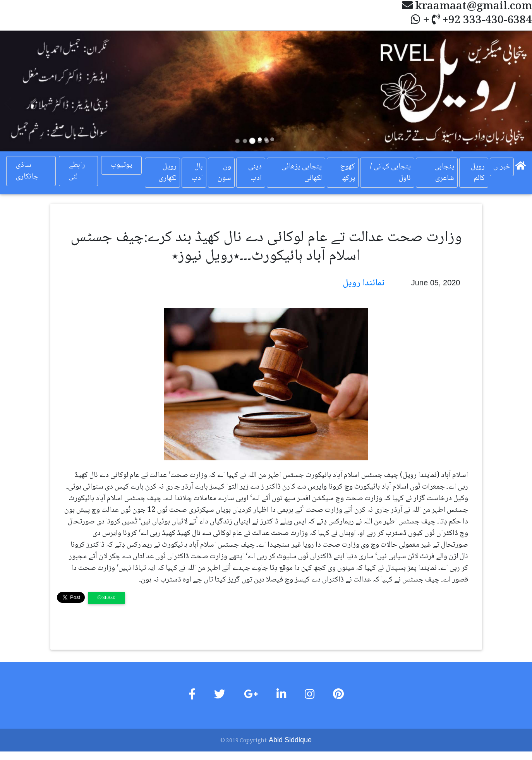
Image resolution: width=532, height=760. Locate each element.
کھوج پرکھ (348, 173)
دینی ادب (255, 173)
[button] (40, 91)
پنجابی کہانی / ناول (390, 173)
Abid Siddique (290, 740)
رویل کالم (478, 173)
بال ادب (197, 173)
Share (106, 598)
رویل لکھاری (168, 173)
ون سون (224, 173)
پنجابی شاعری (444, 173)
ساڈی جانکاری (27, 171)
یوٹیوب (121, 165)
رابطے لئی (77, 171)
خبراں (502, 167)
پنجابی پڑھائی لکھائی (302, 173)
